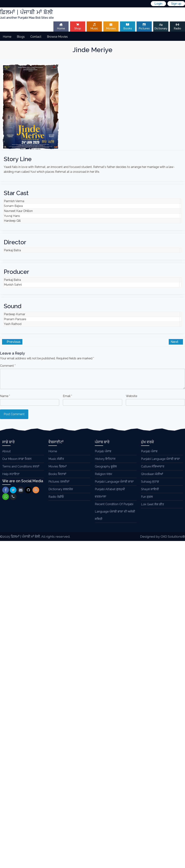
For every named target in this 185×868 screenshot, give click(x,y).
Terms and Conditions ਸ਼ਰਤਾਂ (21, 466)
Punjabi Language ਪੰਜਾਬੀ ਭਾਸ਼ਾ (114, 482)
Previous (13, 342)
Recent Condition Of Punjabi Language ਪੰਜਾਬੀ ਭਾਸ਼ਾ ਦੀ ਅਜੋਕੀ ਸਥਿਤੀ (115, 512)
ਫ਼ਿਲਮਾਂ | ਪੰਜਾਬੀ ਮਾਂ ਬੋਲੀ (25, 536)
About (6, 451)
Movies (111, 27)
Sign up (176, 4)
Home (61, 27)
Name (5, 396)
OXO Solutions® (173, 536)
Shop (78, 27)
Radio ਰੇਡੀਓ (56, 497)
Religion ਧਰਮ (103, 474)
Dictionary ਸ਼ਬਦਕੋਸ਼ (61, 489)
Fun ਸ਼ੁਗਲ (147, 497)
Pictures (144, 27)
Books (128, 27)
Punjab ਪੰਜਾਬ (103, 451)
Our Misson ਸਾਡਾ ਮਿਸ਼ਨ (17, 459)
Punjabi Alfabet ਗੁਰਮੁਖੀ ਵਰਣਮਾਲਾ (110, 493)
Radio (177, 27)
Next (175, 342)
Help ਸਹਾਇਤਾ (11, 474)
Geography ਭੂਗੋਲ (106, 466)
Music (94, 27)
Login (158, 4)
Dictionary (161, 27)
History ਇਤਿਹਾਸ (105, 459)
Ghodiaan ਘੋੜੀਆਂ (152, 474)
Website (131, 396)
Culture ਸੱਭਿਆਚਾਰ (153, 466)
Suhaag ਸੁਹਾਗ (150, 482)
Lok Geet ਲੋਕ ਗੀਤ (152, 504)
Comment (8, 366)
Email (67, 396)
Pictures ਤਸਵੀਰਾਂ (59, 482)
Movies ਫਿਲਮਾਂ (58, 466)
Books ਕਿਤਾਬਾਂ (57, 474)
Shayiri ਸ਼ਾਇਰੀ (150, 489)
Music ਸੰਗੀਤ (56, 459)
